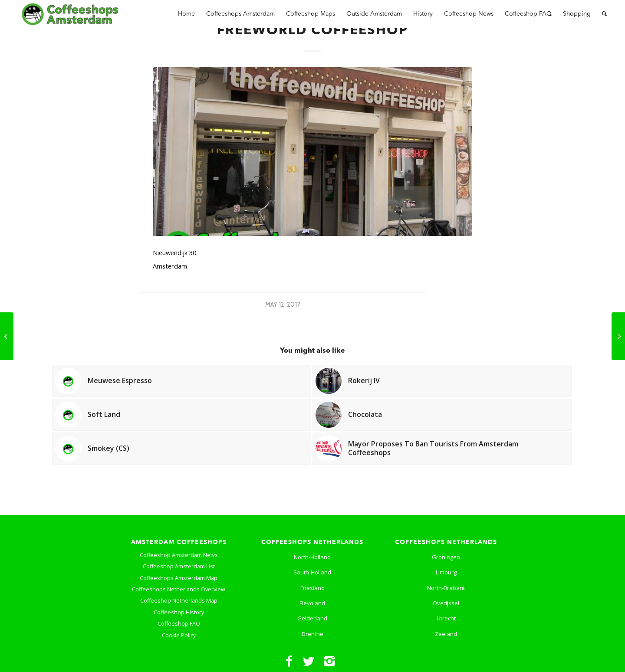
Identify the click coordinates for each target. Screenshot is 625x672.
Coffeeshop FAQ (179, 624)
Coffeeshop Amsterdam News (179, 555)
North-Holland (312, 557)
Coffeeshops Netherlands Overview (179, 589)
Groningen (446, 557)
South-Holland (312, 572)
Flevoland (312, 603)
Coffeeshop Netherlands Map (179, 601)
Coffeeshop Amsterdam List (179, 566)
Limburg (446, 572)
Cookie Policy (179, 635)
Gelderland (312, 618)
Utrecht (446, 618)
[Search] (604, 14)
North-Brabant (446, 588)
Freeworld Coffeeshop (312, 31)
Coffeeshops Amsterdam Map (179, 578)
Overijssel (446, 603)
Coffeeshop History (179, 612)
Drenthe (312, 634)
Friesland (312, 588)
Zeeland (446, 634)
